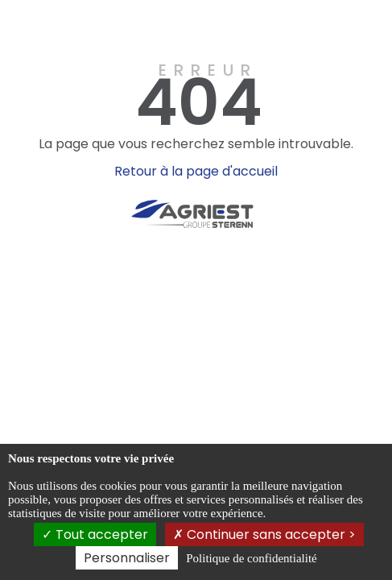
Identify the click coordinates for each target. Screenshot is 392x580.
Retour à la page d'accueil (196, 171)
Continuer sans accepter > (264, 534)
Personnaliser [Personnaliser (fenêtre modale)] (127, 558)
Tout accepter (95, 534)
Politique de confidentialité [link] (251, 558)
